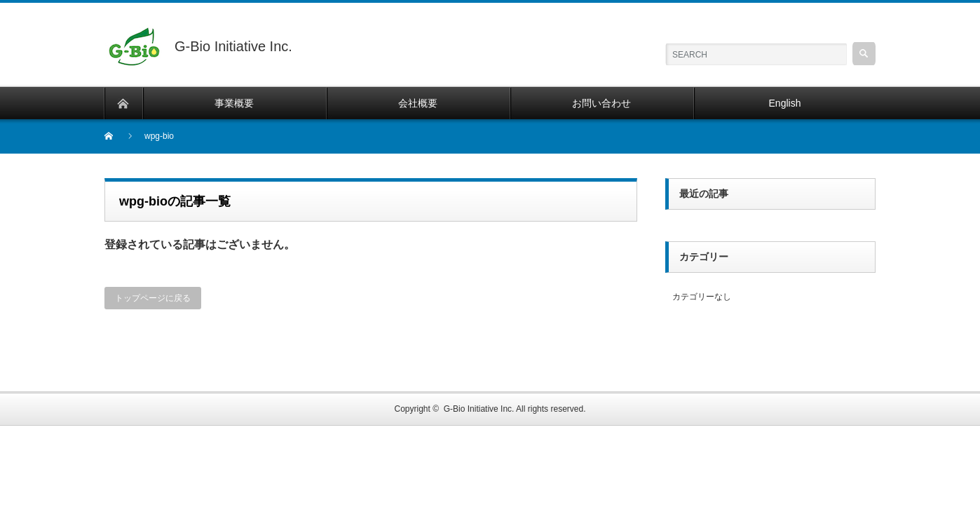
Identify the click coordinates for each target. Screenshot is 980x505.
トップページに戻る (153, 298)
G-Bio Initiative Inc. (479, 409)
